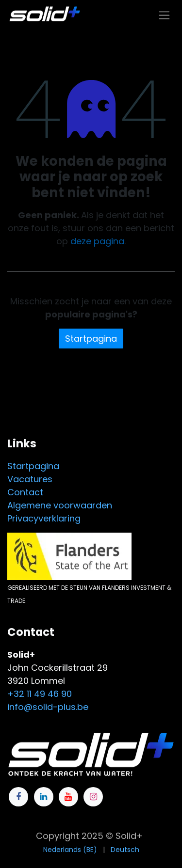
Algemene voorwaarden (60, 505)
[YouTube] (68, 797)
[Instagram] (93, 797)
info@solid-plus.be (48, 707)
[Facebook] (18, 797)
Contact (25, 492)
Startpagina (91, 339)
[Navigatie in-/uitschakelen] (164, 15)
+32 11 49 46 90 (40, 694)
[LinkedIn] (44, 797)
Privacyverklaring (44, 518)
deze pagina (97, 241)
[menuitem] (70, 850)
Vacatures (30, 479)
